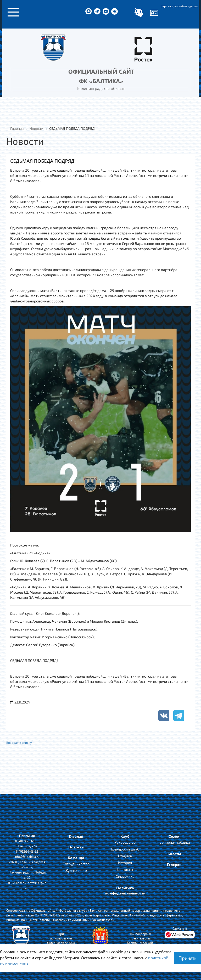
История (125, 863)
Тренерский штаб (125, 849)
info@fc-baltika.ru (27, 857)
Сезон (174, 836)
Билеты (174, 854)
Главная (76, 836)
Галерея (174, 864)
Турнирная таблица (174, 842)
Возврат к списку (19, 742)
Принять (188, 958)
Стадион (125, 856)
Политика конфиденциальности (125, 890)
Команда (76, 858)
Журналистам (76, 871)
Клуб (125, 836)
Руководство (125, 842)
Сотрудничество (76, 864)
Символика (125, 876)
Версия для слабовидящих (180, 6)
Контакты (125, 869)
